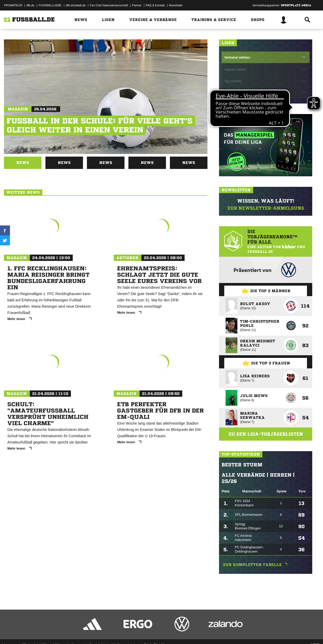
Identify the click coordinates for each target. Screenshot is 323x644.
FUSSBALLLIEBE (50, 5)
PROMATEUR (13, 5)
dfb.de (30, 5)
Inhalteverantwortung (126, 632)
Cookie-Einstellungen (158, 632)
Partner (137, 5)
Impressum (11, 632)
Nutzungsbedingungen (70, 632)
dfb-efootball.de (76, 5)
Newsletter (176, 5)
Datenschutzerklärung (37, 632)
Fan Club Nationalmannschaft (109, 5)
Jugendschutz (98, 632)
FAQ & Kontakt (155, 5)
